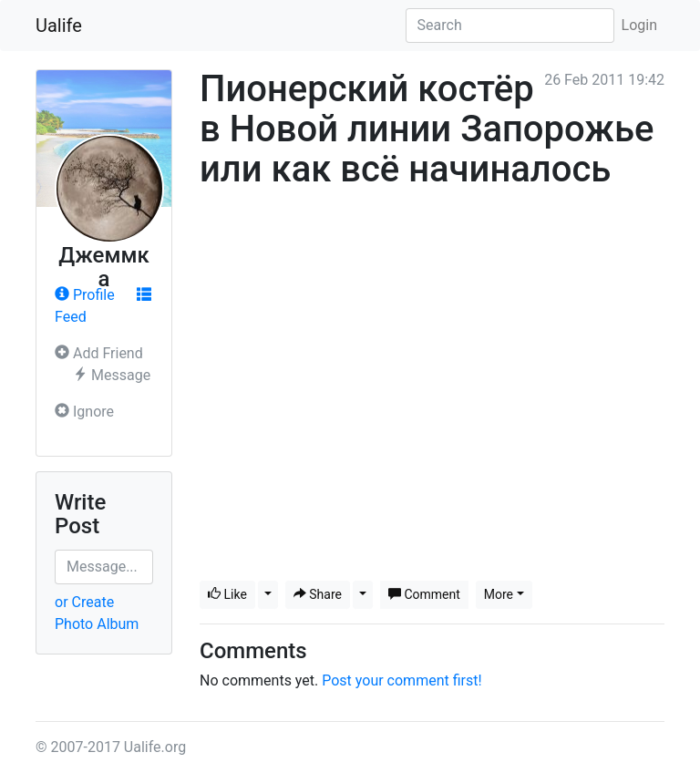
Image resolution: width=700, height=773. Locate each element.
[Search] (510, 26)
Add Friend (99, 353)
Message (112, 375)
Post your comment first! (401, 680)
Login (639, 25)
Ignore (84, 412)
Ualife (59, 26)
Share (318, 594)
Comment (424, 594)
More (499, 594)
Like (227, 594)
